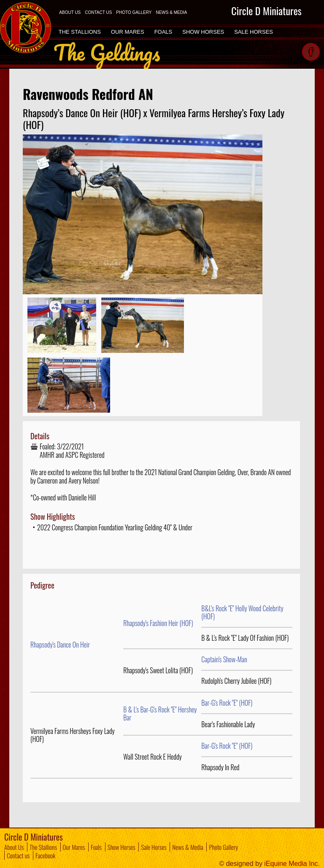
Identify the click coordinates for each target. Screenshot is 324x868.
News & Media (188, 847)
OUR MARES (128, 32)
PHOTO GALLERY (134, 12)
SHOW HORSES (203, 32)
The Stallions (43, 847)
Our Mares (74, 847)
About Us (14, 847)
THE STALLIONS (80, 32)
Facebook (45, 855)
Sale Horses (154, 847)
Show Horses (121, 847)
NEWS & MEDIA (171, 12)
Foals (96, 847)
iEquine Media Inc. (292, 864)
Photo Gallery (223, 847)
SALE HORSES (254, 32)
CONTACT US (98, 12)
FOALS (163, 32)
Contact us (18, 855)
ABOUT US (70, 12)
